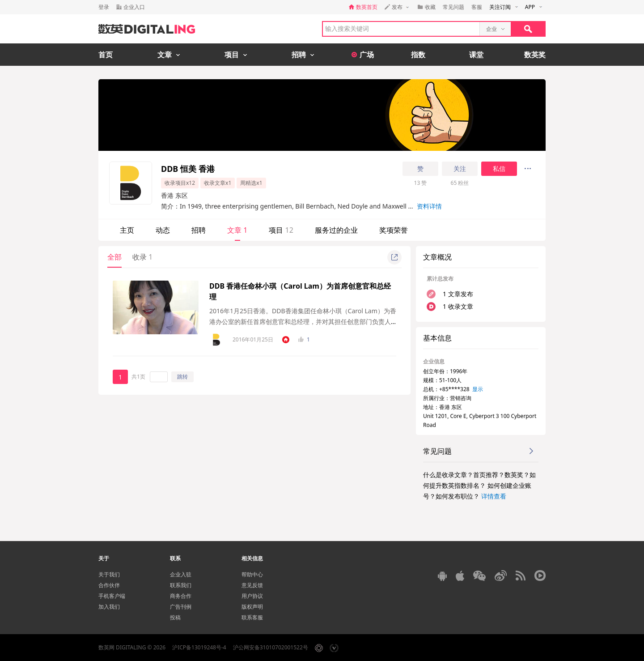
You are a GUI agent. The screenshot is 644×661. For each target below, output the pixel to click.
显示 (478, 389)
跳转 (182, 377)
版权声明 (252, 607)
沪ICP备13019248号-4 (199, 647)
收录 (142, 257)
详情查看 (494, 496)
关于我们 (109, 574)
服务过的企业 (336, 230)
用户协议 (252, 596)
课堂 (476, 55)
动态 (163, 230)
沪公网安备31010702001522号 (271, 647)
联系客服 (252, 617)
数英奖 (535, 55)
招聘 (199, 230)
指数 (418, 55)
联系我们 (181, 585)
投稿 (175, 617)
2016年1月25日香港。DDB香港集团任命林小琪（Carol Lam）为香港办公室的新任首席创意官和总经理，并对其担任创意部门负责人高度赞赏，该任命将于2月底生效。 (303, 322)
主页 (127, 230)
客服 (477, 7)
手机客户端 (112, 596)
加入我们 (109, 607)
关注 (460, 169)
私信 (499, 169)
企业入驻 (181, 574)
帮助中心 (252, 574)
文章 (237, 230)
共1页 (138, 377)
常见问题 (453, 7)
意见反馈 (252, 585)
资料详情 (429, 206)
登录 (104, 7)
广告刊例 (181, 607)
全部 (114, 257)
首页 (106, 55)
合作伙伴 (109, 585)
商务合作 (181, 596)
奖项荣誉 (394, 230)
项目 (281, 230)
